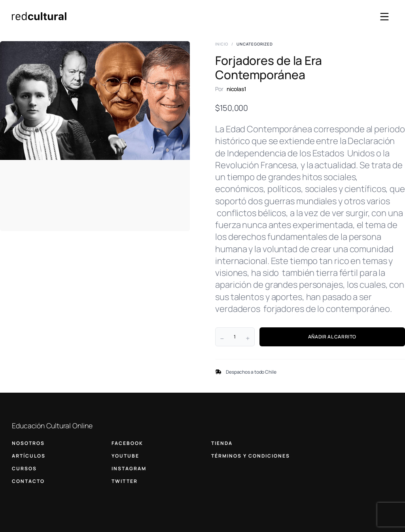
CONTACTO (28, 481)
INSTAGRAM (129, 468)
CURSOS (24, 468)
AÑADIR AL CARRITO (332, 337)
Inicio (222, 44)
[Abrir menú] (384, 17)
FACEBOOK (127, 443)
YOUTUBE (125, 456)
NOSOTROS (28, 443)
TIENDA (222, 443)
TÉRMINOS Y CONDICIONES (251, 456)
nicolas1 (237, 89)
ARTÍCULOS (29, 456)
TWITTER (125, 481)
